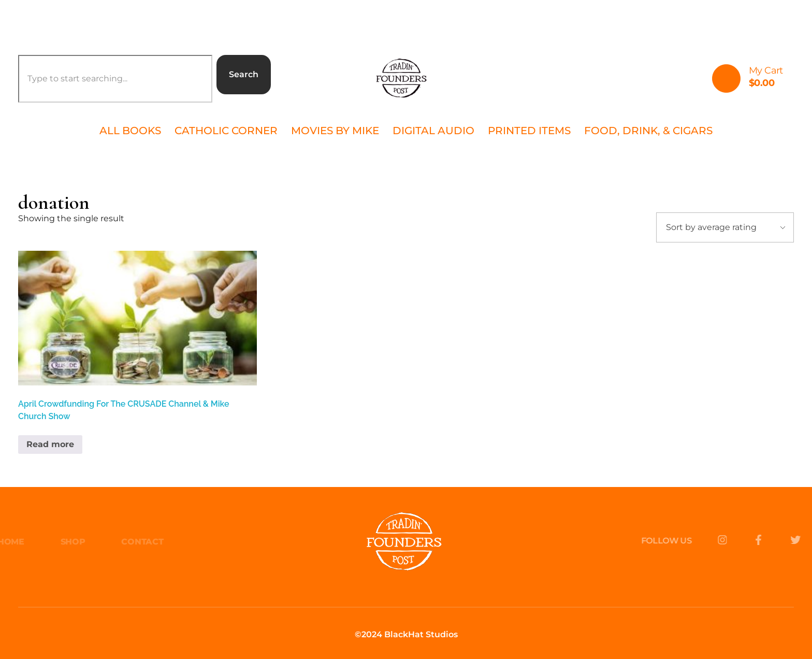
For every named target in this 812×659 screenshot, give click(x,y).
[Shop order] (725, 227)
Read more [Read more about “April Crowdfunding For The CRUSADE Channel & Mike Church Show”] (50, 444)
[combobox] (115, 79)
